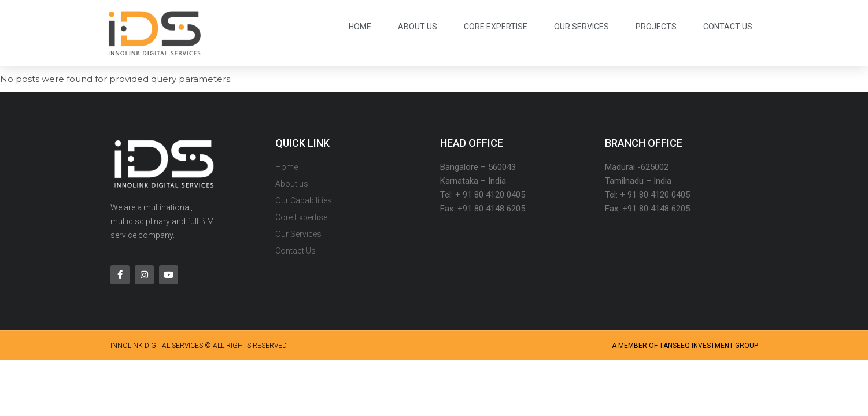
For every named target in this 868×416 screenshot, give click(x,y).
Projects (656, 27)
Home (360, 27)
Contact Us (728, 27)
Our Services (581, 27)
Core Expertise (496, 27)
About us (418, 27)
